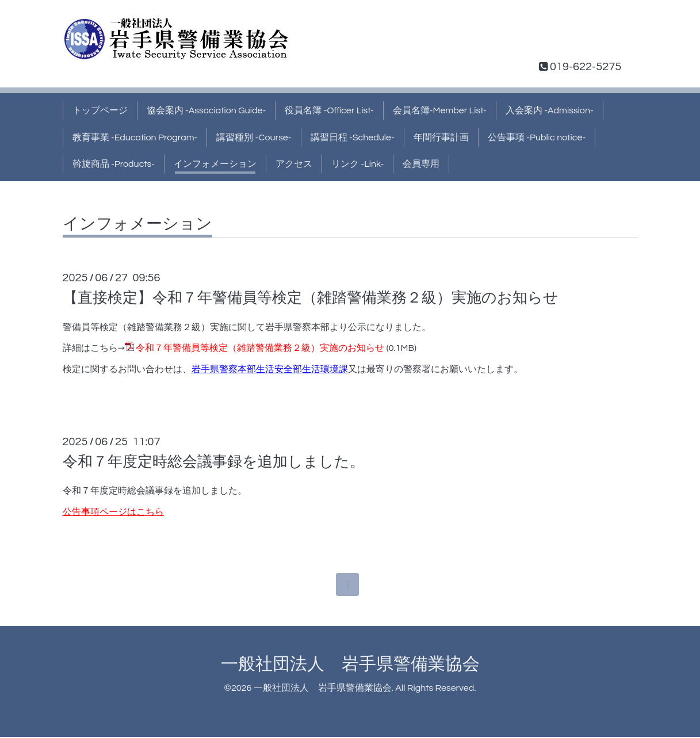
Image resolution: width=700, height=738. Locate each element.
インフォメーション (215, 164)
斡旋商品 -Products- (114, 164)
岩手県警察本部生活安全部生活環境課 (270, 369)
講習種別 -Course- (254, 137)
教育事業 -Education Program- (135, 137)
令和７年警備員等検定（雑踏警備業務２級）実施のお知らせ (260, 348)
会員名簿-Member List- (440, 110)
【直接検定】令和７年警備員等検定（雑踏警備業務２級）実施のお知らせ (311, 298)
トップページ (100, 110)
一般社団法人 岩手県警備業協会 (350, 666)
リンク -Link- (357, 164)
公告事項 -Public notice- (537, 137)
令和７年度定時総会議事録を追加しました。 (214, 462)
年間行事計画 (441, 137)
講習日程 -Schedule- (353, 137)
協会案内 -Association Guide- (206, 110)
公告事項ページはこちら (113, 512)
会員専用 (421, 164)
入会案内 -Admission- (550, 110)
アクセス (294, 164)
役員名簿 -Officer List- (329, 110)
